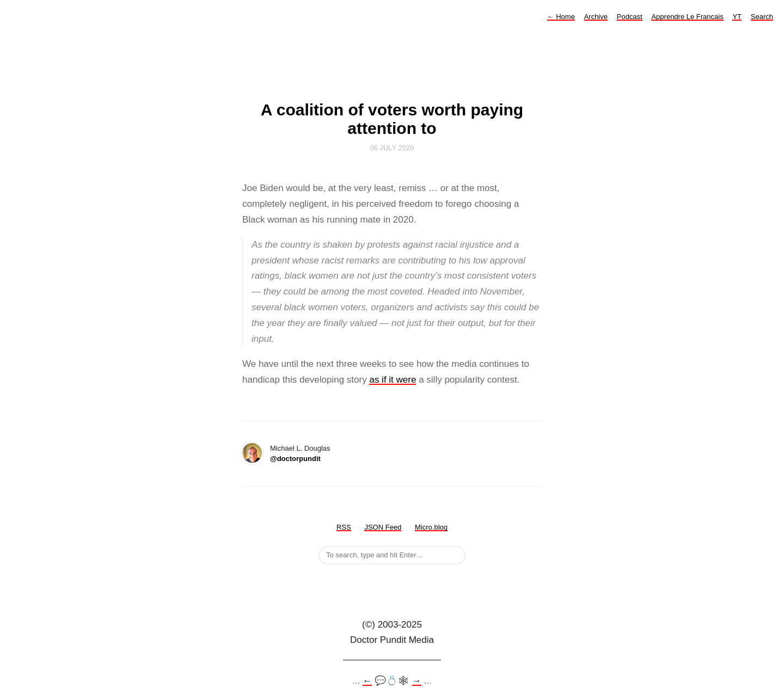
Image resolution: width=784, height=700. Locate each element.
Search (762, 17)
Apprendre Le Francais (687, 17)
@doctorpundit (295, 459)
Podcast (630, 17)
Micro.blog (431, 527)
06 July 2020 (392, 148)
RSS (344, 527)
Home (561, 17)
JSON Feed (383, 527)
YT (737, 17)
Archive (596, 17)
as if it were (393, 380)
